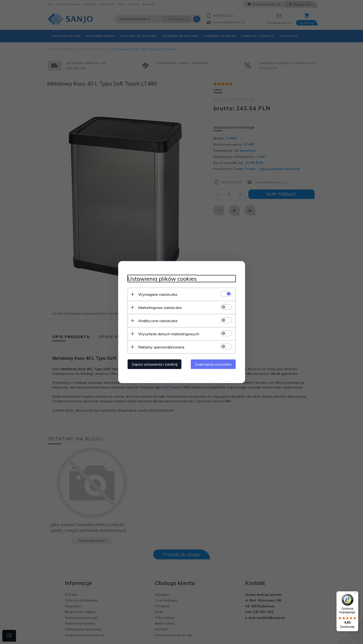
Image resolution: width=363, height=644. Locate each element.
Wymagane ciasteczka (158, 294)
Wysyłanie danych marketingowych (169, 334)
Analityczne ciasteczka (158, 320)
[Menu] (355, 594)
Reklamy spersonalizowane (161, 347)
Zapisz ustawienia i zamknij (154, 364)
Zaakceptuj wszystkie (213, 364)
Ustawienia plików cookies (162, 279)
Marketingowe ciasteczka (160, 307)
